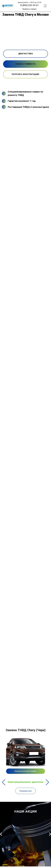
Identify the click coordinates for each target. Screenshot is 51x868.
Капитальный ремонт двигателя (24, 782)
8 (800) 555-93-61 (30, 5)
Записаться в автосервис (26, 771)
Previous (4, 782)
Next (47, 782)
